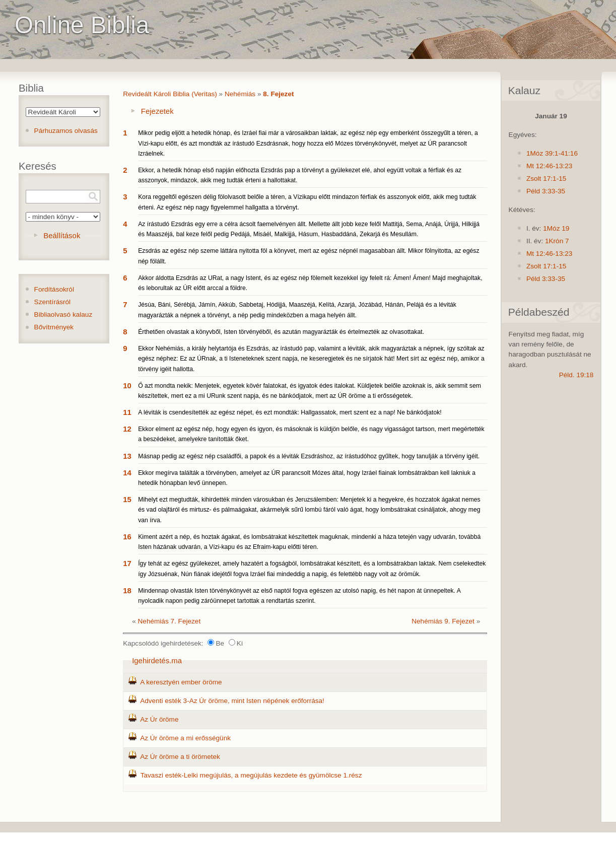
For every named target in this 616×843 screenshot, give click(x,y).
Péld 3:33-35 (546, 191)
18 (127, 590)
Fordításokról (54, 289)
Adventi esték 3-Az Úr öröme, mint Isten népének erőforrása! (232, 701)
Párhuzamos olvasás (66, 131)
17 (127, 563)
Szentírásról (53, 302)
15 (127, 499)
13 (127, 456)
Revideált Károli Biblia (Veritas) (170, 94)
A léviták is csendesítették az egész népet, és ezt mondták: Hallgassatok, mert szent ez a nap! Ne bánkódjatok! (290, 412)
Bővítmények (54, 327)
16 (127, 537)
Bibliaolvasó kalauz (63, 314)
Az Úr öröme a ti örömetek (180, 757)
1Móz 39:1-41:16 (552, 153)
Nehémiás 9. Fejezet (443, 621)
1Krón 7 (557, 241)
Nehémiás (240, 94)
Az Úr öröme (159, 719)
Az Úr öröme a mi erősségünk (185, 738)
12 (127, 429)
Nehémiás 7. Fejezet (169, 621)
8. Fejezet (278, 94)
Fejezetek (157, 111)
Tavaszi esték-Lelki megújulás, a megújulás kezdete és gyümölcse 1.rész (251, 775)
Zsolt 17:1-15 (546, 179)
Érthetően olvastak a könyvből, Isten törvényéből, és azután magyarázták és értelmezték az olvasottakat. (281, 332)
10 (127, 385)
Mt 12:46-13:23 (549, 166)
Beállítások (62, 235)
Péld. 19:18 (576, 375)
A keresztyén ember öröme (181, 682)
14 (127, 473)
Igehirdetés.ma (157, 660)
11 (127, 412)
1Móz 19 (556, 228)
